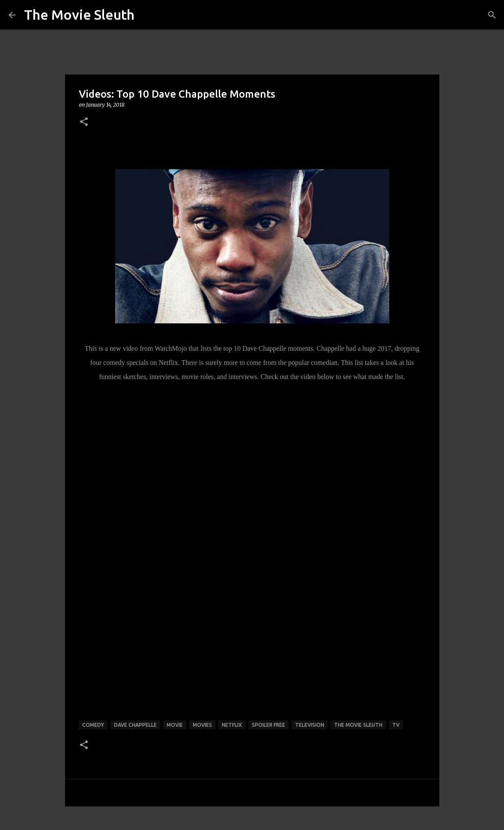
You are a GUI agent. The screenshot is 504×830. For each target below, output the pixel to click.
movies (202, 725)
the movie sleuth (358, 725)
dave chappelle (135, 725)
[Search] (492, 15)
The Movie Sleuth (79, 15)
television (310, 725)
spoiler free (268, 725)
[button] (84, 122)
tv (396, 725)
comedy (93, 725)
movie (175, 725)
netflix (232, 725)
